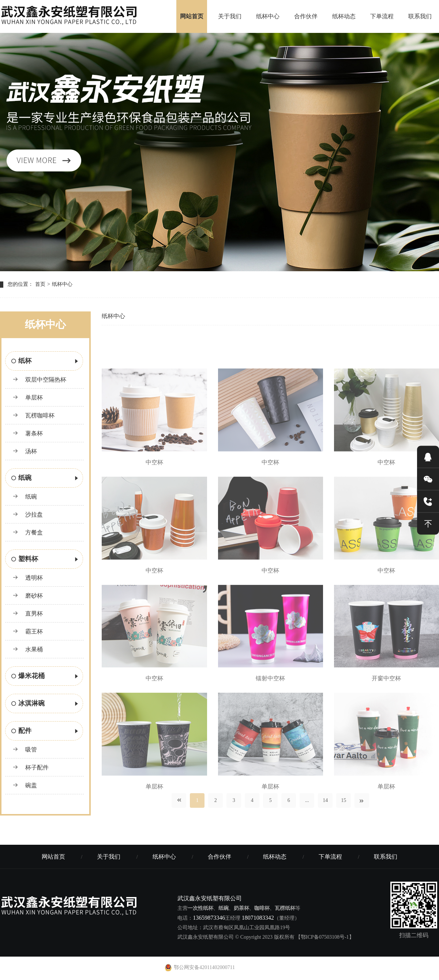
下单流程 (382, 16)
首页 (40, 284)
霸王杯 (28, 631)
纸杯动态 (344, 16)
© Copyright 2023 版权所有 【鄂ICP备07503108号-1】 (295, 937)
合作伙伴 (306, 16)
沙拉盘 (28, 514)
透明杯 (28, 578)
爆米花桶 (45, 677)
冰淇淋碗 (45, 704)
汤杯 (25, 451)
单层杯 (28, 398)
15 (344, 805)
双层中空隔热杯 (39, 380)
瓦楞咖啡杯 (33, 415)
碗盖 (25, 785)
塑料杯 (45, 560)
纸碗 (45, 478)
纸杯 (45, 362)
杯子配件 (31, 767)
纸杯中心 (268, 16)
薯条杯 (28, 433)
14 (325, 805)
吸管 (25, 750)
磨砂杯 (28, 596)
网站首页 (192, 16)
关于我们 (230, 16)
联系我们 (420, 16)
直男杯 (28, 614)
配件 (45, 731)
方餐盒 (28, 532)
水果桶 (28, 649)
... (307, 805)
